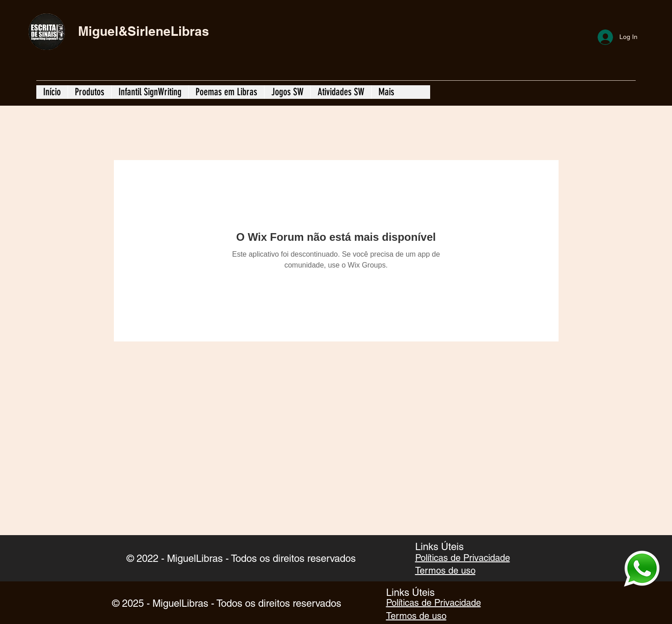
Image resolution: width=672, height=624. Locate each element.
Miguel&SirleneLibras (144, 31)
